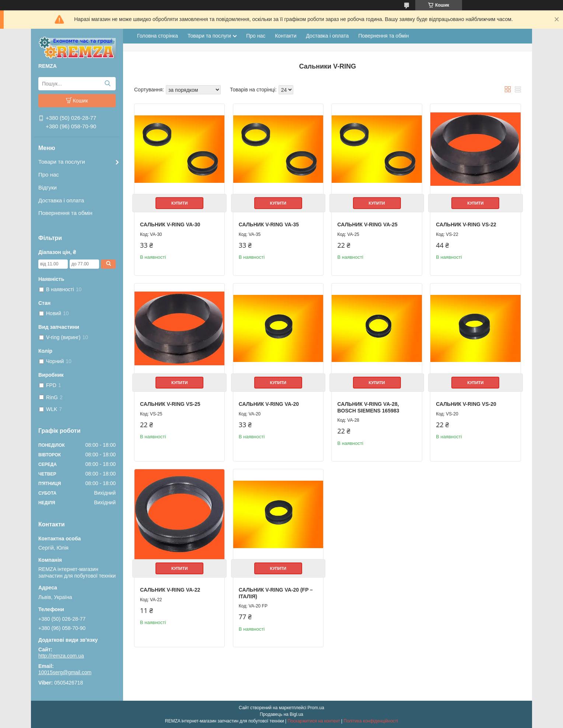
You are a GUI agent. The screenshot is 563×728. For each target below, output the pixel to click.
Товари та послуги (62, 162)
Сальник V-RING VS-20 (466, 404)
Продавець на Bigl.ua (281, 714)
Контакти (286, 36)
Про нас (49, 175)
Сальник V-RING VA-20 (269, 404)
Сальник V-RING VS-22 (466, 224)
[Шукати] (107, 84)
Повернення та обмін (65, 213)
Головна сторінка (158, 36)
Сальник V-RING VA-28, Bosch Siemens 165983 (368, 407)
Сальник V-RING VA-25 (367, 224)
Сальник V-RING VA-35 (269, 224)
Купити (179, 203)
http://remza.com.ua (61, 656)
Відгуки (48, 187)
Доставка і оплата (61, 200)
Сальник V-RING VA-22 (170, 590)
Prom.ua (316, 708)
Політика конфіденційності (371, 721)
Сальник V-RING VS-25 (170, 404)
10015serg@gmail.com (65, 672)
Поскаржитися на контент (314, 721)
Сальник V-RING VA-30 (170, 224)
